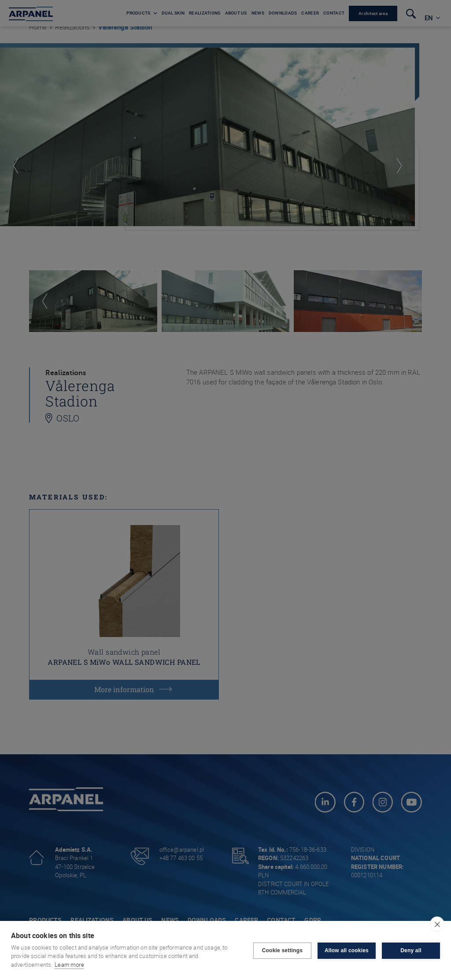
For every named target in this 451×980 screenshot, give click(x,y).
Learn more (69, 965)
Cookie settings (282, 950)
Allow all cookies (347, 950)
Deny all (411, 950)
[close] (437, 924)
